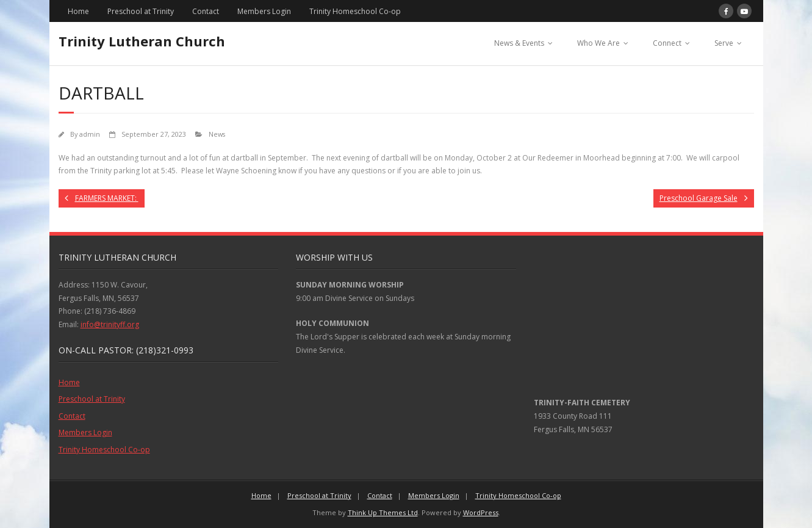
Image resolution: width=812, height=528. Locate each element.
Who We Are (598, 43)
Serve (724, 43)
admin (90, 134)
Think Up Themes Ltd (383, 512)
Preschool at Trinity (141, 11)
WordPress (481, 512)
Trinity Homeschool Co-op (355, 11)
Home (78, 11)
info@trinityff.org (110, 324)
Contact (206, 11)
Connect (667, 43)
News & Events (519, 43)
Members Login (264, 11)
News (217, 134)
